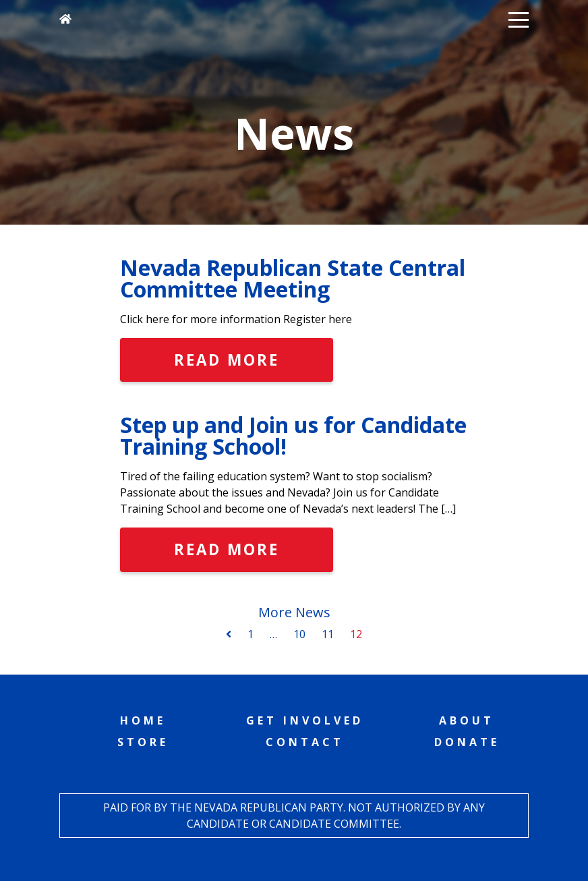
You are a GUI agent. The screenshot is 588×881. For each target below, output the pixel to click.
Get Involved (305, 720)
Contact (305, 742)
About (467, 720)
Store (143, 742)
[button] (519, 19)
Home (143, 720)
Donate (467, 742)
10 (299, 634)
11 (328, 634)
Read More (227, 360)
